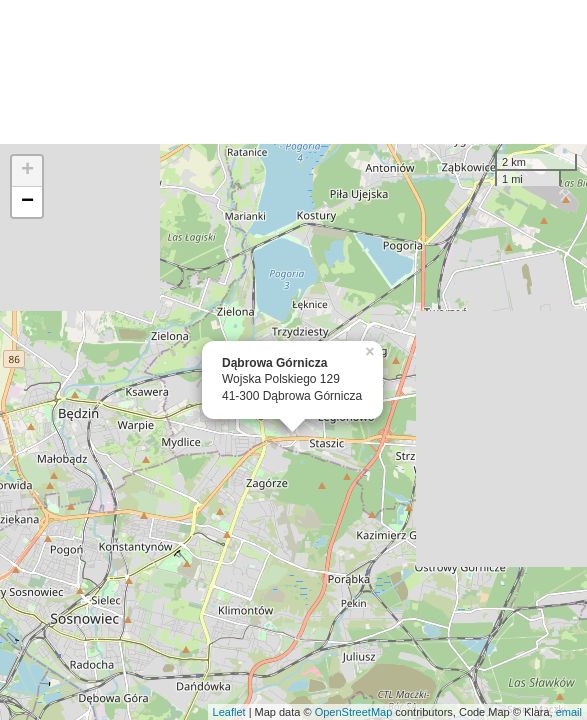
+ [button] (27, 171)
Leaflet (229, 712)
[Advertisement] (293, 72)
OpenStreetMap (354, 712)
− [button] (27, 202)
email (569, 712)
